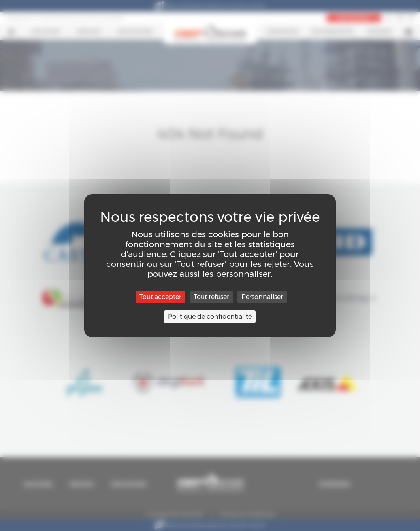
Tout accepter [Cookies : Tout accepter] (160, 297)
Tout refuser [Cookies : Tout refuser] (211, 297)
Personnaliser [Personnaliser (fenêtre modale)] (262, 297)
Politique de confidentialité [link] (210, 317)
